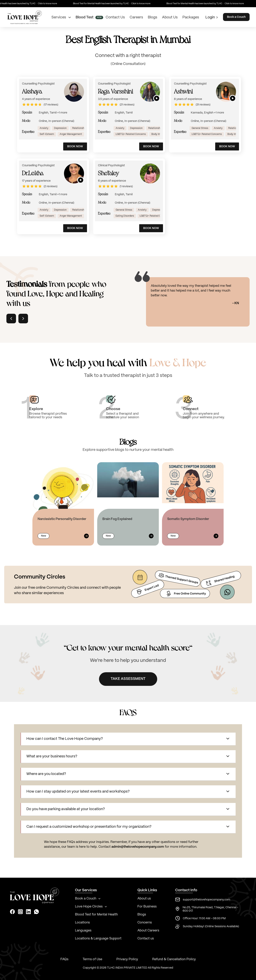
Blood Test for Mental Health (96, 915)
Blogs (142, 915)
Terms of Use (92, 959)
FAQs (64, 959)
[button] (128, 739)
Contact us (146, 939)
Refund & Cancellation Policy (174, 959)
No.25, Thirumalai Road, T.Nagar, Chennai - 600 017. (210, 909)
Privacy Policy (127, 959)
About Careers (148, 931)
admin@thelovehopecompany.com (138, 847)
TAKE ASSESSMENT (128, 679)
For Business (147, 907)
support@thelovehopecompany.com (206, 900)
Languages (83, 931)
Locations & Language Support (98, 939)
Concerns (145, 923)
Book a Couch (236, 17)
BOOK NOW (75, 146)
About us (144, 899)
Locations (82, 923)
